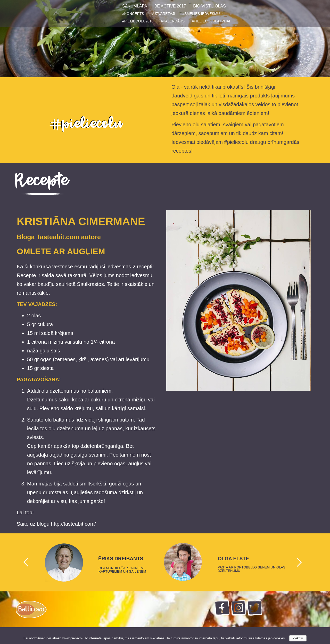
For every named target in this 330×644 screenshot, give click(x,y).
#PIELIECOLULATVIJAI (211, 21)
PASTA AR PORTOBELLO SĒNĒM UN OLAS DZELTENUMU (251, 569)
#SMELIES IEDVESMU (201, 14)
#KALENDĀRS (173, 21)
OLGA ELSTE (233, 559)
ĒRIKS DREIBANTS (121, 559)
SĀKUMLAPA (135, 6)
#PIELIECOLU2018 (138, 21)
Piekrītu (298, 638)
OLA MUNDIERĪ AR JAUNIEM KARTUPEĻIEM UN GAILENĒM (122, 570)
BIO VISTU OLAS (209, 6)
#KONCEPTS (133, 14)
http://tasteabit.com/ (73, 524)
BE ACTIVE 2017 (170, 6)
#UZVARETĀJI (163, 14)
